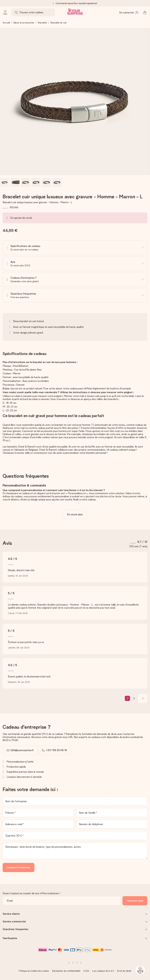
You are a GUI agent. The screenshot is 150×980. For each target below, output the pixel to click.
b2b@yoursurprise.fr (22, 750)
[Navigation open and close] (5, 12)
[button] (5, 182)
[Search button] (16, 12)
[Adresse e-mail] (38, 824)
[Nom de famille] (112, 813)
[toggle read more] (75, 514)
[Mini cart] (145, 12)
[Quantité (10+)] (75, 836)
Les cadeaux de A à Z (103, 971)
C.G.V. (86, 971)
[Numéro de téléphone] (112, 824)
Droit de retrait (124, 971)
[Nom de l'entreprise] (75, 801)
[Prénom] (38, 813)
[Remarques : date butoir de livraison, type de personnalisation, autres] (75, 851)
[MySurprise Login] (129, 12)
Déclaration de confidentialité (66, 971)
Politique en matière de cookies (34, 971)
